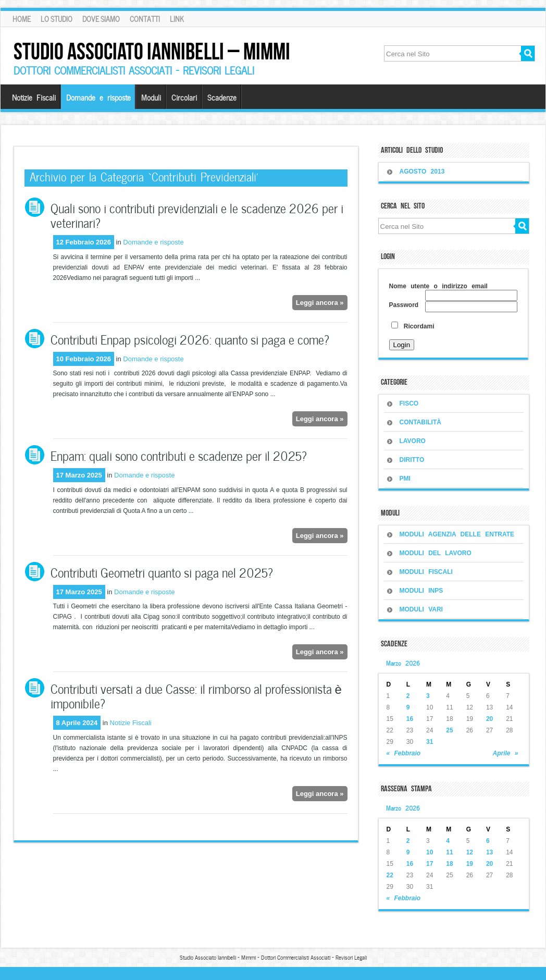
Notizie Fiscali (34, 97)
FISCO (409, 403)
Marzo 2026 (403, 663)
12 (470, 852)
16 (410, 719)
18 (449, 864)
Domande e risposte (98, 97)
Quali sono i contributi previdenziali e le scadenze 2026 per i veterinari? (197, 215)
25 (449, 730)
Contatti (145, 19)
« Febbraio (404, 753)
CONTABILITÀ (420, 422)
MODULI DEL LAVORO (436, 553)
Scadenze (222, 97)
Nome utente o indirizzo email (438, 286)
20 (489, 719)
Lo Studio (57, 19)
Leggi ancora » (320, 303)
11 (449, 852)
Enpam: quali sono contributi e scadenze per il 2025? (179, 455)
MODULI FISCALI (426, 572)
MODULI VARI (421, 609)
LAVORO (413, 441)
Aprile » (505, 753)
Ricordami (413, 326)
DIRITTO (412, 460)
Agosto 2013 (422, 171)
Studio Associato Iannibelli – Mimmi (152, 51)
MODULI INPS (421, 591)
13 (489, 852)
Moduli (151, 97)
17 (430, 864)
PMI (405, 479)
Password (404, 305)
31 (430, 742)
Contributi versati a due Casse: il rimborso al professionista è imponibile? (196, 695)
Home (22, 19)
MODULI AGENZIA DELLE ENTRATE (457, 534)
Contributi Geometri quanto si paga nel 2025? (162, 572)
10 (430, 852)
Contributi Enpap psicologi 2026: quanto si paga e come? (190, 339)
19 (470, 864)
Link (177, 19)
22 (390, 875)
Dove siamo (101, 19)
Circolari (184, 97)
